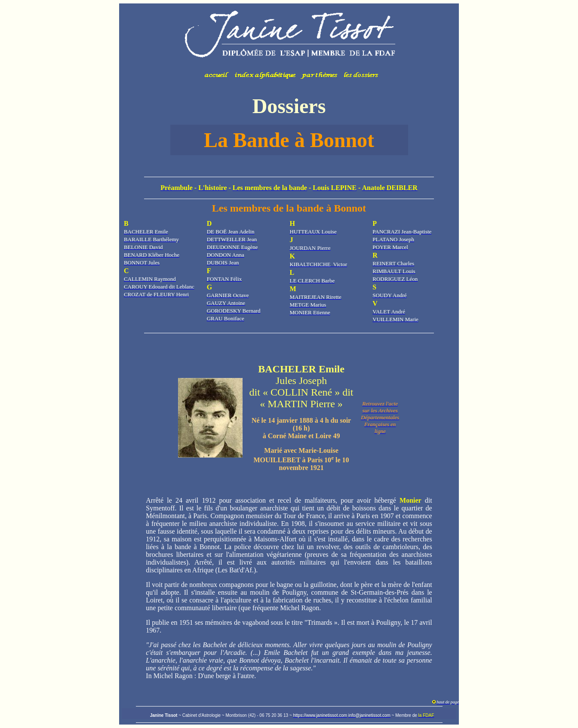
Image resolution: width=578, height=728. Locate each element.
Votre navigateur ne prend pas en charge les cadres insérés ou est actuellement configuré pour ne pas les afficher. (289, 45)
